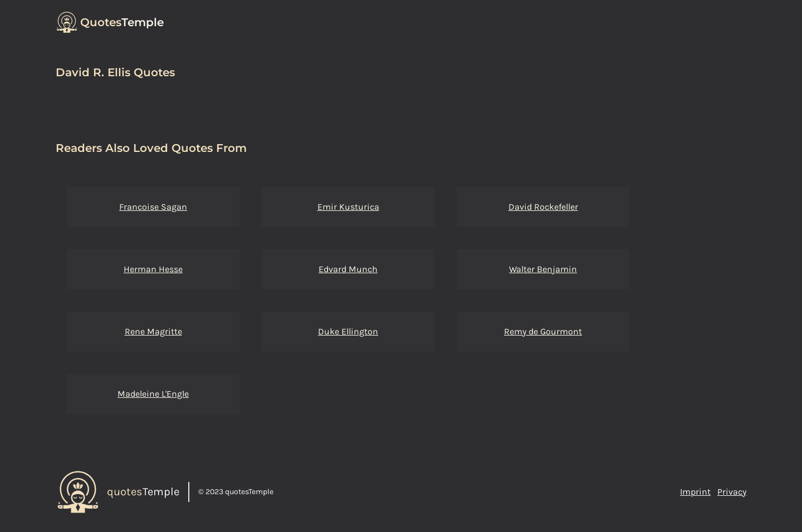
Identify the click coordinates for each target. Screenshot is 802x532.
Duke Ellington (348, 331)
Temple (122, 22)
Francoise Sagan (153, 207)
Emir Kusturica (348, 207)
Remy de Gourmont (543, 331)
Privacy (732, 492)
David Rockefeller (543, 207)
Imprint (695, 492)
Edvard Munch (348, 269)
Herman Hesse (153, 269)
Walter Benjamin (543, 269)
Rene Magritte (153, 331)
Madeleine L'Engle (153, 394)
